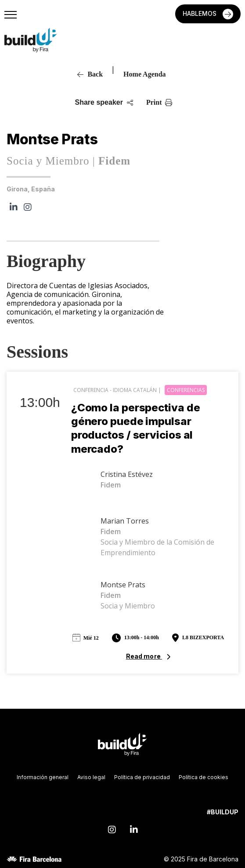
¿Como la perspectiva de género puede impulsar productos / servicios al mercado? (136, 428)
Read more (144, 656)
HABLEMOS (200, 13)
